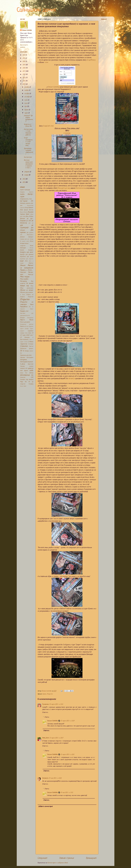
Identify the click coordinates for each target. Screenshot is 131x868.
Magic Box (23, 382)
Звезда (32, 239)
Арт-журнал (24, 201)
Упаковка (23, 358)
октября (27, 94)
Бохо (21, 210)
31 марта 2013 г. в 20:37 (56, 738)
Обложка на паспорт (27, 290)
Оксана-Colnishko (52, 721)
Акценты (31, 192)
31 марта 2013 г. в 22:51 (67, 755)
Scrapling (31, 384)
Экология (23, 377)
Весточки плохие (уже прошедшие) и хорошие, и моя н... (28, 164)
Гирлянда (22, 214)
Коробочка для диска (27, 257)
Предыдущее (91, 858)
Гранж (44, 694)
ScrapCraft (47, 126)
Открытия (31, 297)
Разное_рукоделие (25, 322)
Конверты (31, 250)
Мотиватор (23, 281)
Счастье (31, 346)
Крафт (22, 261)
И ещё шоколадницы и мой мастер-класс (28, 142)
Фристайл (30, 364)
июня (26, 103)
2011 (24, 182)
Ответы (47, 717)
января (27, 175)
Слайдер (22, 333)
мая (26, 107)
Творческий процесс (27, 349)
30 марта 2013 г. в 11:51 (56, 704)
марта (26, 113)
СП (32, 333)
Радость (22, 320)
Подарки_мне (24, 311)
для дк (31, 223)
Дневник (22, 237)
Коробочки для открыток (27, 259)
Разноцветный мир (64, 188)
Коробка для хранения (27, 254)
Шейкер (31, 373)
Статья (26, 342)
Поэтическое (80, 188)
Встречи (26, 212)
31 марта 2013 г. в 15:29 (67, 721)
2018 (24, 68)
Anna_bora (46, 738)
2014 (24, 81)
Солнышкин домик (37, 10)
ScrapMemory (91, 60)
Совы (30, 333)
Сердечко (31, 326)
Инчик (32, 246)
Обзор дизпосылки (27, 288)
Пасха (32, 305)
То (23, 351)
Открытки (50, 694)
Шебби (31, 371)
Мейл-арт (31, 275)
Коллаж (22, 250)
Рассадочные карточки (27, 324)
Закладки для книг (25, 239)
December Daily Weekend (27, 380)
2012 (24, 179)
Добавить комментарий (45, 807)
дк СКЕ (28, 221)
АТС (32, 201)
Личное (23, 265)
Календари (23, 248)
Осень (24, 295)
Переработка (24, 307)
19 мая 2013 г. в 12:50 (55, 778)
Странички (24, 346)
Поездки (22, 318)
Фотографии (30, 358)
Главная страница (67, 858)
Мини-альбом (24, 279)
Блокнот (31, 208)
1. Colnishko (67, 133)
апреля (27, 110)
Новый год (24, 286)
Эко (32, 375)
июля (26, 100)
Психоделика (30, 318)
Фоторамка (23, 360)
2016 (24, 74)
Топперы (27, 351)
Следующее (42, 858)
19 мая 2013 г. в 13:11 (67, 793)
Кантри (31, 248)
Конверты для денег (27, 252)
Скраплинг (30, 331)
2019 (24, 65)
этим (46, 62)
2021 (24, 58)
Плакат (32, 309)
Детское (22, 219)
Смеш (26, 333)
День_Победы (30, 216)
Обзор (32, 286)
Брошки (26, 210)
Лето (26, 261)
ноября (27, 90)
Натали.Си (72, 379)
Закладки (31, 237)
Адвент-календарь (25, 190)
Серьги (22, 329)
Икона (32, 241)
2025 (24, 55)
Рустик (27, 326)
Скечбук (27, 329)
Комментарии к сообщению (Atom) (58, 863)
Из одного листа (25, 241)
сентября (27, 97)
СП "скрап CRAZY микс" (27, 335)
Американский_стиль (26, 199)
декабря (27, 87)
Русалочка (45, 704)
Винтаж (31, 210)
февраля (27, 172)
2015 (24, 78)
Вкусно (22, 212)
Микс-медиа (25, 277)
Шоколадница (25, 375)
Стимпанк (31, 344)
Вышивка (31, 212)
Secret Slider (23, 386)
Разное (31, 320)
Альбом (22, 194)
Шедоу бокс (24, 373)
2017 (24, 71)
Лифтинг (31, 263)
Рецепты (22, 326)
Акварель (22, 192)
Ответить (45, 712)
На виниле (30, 283)
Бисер (26, 208)
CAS (32, 377)
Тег (21, 351)
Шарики (26, 371)
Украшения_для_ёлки (26, 355)
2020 (24, 62)
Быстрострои (28, 157)
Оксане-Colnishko (53, 87)
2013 (24, 84)
